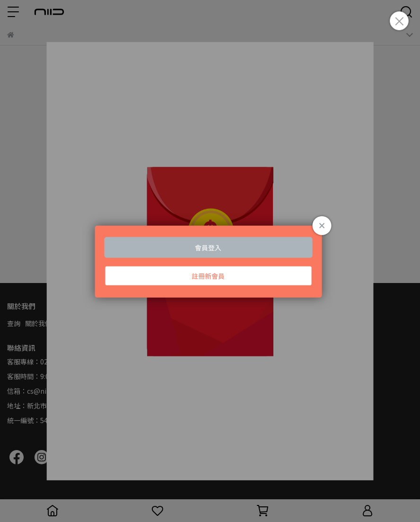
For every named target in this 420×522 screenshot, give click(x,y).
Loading (210, 261)
